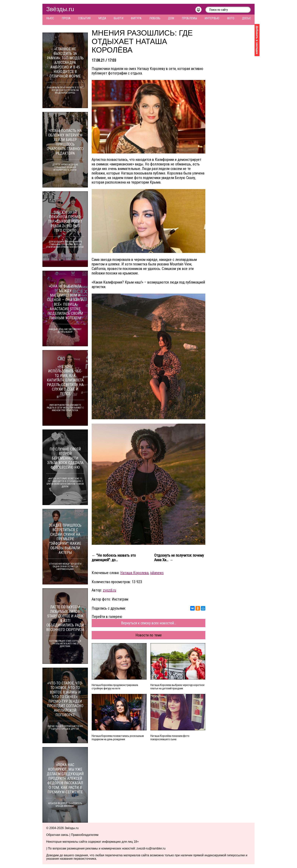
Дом (171, 18)
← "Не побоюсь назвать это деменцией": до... (114, 558)
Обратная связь (57, 835)
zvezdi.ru (109, 590)
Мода (102, 18)
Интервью (212, 18)
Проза (66, 18)
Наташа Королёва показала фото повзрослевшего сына (170, 738)
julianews (157, 573)
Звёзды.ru (60, 9)
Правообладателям (85, 835)
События (84, 18)
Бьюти (119, 18)
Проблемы (189, 18)
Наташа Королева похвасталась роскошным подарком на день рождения (118, 738)
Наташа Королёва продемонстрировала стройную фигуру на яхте (115, 687)
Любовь (155, 18)
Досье (246, 18)
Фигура (136, 18)
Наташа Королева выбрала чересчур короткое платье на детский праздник (177, 687)
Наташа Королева (134, 573)
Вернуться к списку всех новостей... (149, 623)
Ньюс (50, 18)
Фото (231, 18)
